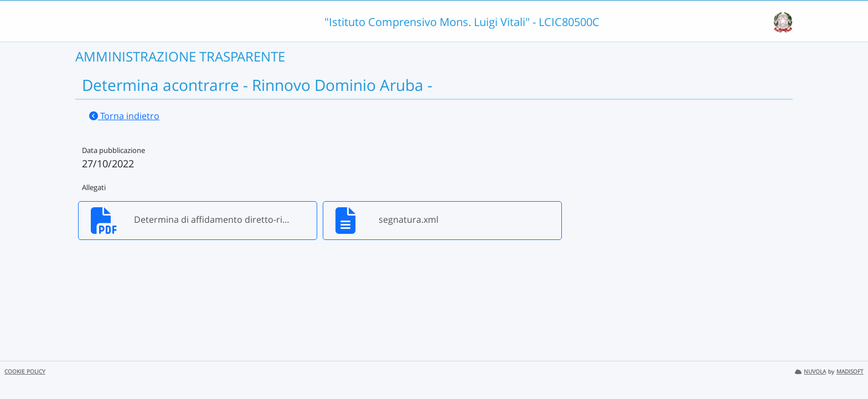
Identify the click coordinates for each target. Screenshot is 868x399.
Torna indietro (124, 116)
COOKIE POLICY (25, 372)
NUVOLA (810, 372)
